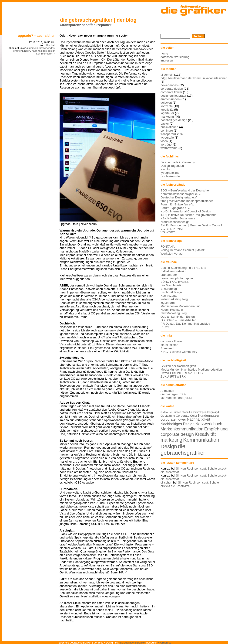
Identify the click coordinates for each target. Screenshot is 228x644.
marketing (167, 117)
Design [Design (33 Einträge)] (169, 446)
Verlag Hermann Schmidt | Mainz (183, 250)
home (164, 53)
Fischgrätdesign (171, 292)
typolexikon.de (170, 176)
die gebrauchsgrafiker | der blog (98, 20)
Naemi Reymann (172, 310)
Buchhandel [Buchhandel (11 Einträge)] (166, 412)
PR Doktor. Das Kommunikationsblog (185, 324)
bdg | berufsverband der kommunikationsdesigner (194, 78)
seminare (167, 131)
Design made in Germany (178, 162)
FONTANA (168, 247)
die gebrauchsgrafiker (133, 642)
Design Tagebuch (172, 166)
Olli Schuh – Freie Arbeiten (178, 320)
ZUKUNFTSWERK (173, 377)
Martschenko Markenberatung (181, 306)
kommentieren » (46, 54)
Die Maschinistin (171, 285)
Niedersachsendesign (175, 222)
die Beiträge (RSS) (173, 394)
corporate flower (171, 92)
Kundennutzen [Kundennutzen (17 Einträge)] (209, 416)
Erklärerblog (169, 289)
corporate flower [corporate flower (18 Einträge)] (173, 419)
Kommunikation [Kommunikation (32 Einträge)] (201, 440)
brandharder (169, 275)
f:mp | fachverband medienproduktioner (187, 201)
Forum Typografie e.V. (175, 208)
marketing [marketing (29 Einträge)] (171, 440)
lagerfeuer (167, 113)
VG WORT (168, 232)
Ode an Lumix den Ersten (178, 317)
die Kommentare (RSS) (176, 398)
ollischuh (166, 482)
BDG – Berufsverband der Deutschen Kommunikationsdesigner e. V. (186, 192)
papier (165, 124)
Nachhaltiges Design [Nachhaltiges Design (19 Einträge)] (178, 424)
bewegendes (47, 48)
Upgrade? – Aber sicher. (37, 36)
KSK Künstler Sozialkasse (178, 218)
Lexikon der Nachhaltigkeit (178, 366)
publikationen (169, 127)
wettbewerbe (169, 148)
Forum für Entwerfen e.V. (177, 204)
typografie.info (170, 173)
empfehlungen (22, 51)
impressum (168, 60)
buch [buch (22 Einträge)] (218, 424)
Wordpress (165, 642)
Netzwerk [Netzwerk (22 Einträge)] (204, 424)
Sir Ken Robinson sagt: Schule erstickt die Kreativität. (190, 484)
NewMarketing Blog (174, 313)
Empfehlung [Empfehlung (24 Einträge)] (216, 429)
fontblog (166, 169)
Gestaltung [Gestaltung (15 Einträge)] (168, 416)
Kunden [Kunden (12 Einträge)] (177, 412)
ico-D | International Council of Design (186, 211)
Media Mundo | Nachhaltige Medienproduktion (191, 370)
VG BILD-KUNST (172, 229)
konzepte (167, 106)
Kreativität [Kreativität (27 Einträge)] (205, 434)
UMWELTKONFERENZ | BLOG (182, 373)
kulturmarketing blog (174, 299)
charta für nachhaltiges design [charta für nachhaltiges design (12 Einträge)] (198, 412)
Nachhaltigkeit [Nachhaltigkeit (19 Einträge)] (198, 419)
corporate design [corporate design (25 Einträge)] (177, 434)
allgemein (32, 48)
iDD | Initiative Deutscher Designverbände (188, 215)
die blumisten (169, 345)
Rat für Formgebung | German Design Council (191, 225)
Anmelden (167, 391)
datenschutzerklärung (175, 57)
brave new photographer (177, 278)
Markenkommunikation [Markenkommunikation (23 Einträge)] (182, 429)
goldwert (166, 103)
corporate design (172, 89)
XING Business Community (179, 352)
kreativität (167, 110)
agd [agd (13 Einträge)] (217, 412)
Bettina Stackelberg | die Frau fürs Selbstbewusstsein (183, 269)
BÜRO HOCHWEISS (175, 282)
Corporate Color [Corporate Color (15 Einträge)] (187, 416)
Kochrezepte (169, 296)
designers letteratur (173, 96)
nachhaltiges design (44, 51)
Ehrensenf (167, 348)
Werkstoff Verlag (172, 254)
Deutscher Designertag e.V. (179, 197)
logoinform (168, 303)
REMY (165, 327)
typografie (167, 138)
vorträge (166, 145)
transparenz (168, 134)
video (164, 141)
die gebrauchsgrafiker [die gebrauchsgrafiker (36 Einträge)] (183, 449)
